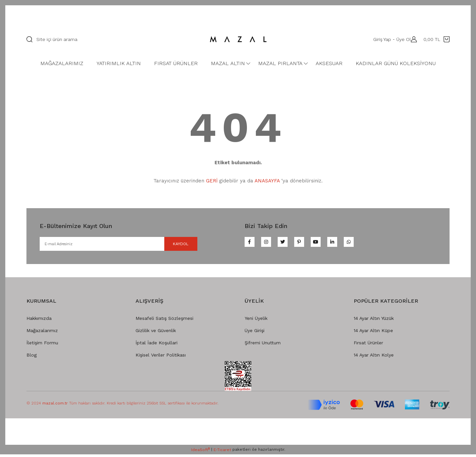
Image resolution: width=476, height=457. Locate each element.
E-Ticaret (222, 452)
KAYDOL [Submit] (173, 245)
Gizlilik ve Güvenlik (156, 333)
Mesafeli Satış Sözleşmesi (164, 321)
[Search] (111, 39)
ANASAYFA (267, 181)
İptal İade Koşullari (157, 345)
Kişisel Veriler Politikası (161, 358)
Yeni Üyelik (256, 321)
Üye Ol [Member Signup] (400, 39)
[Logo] (238, 39)
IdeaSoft (200, 452)
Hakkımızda (39, 321)
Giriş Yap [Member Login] (379, 39)
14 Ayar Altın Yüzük (374, 321)
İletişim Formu (42, 345)
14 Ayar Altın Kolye (374, 358)
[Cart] (436, 39)
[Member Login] (412, 39)
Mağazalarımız (42, 333)
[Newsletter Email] (119, 245)
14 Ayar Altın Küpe (373, 333)
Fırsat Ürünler (368, 345)
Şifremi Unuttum (263, 345)
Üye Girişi (255, 333)
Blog (32, 358)
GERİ (212, 181)
